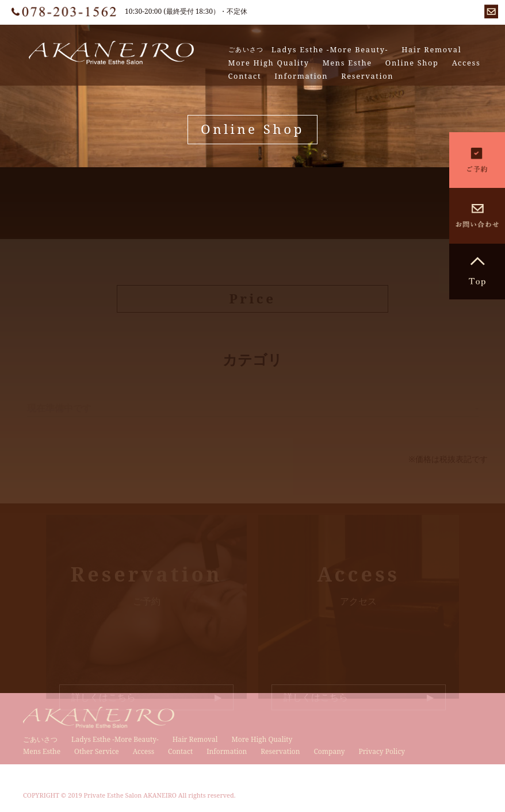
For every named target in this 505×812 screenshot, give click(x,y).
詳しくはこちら (104, 697)
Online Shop (412, 63)
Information (301, 76)
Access (466, 63)
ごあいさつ (246, 49)
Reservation (367, 76)
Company (329, 751)
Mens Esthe (347, 63)
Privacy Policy (382, 751)
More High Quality (269, 63)
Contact (245, 76)
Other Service (97, 751)
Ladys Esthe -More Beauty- (330, 50)
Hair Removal (431, 50)
